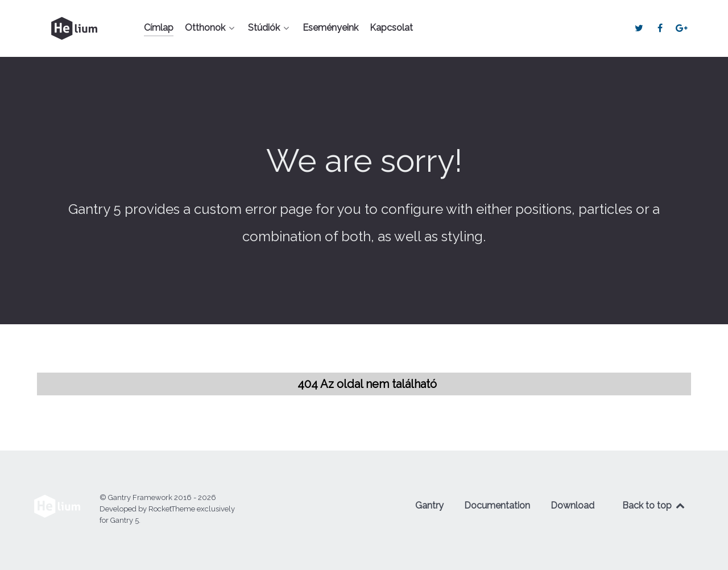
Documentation (497, 505)
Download (572, 505)
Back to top (654, 505)
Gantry (429, 505)
